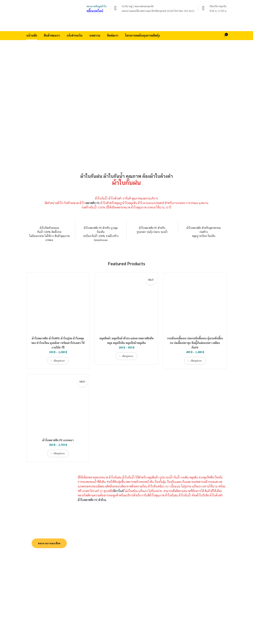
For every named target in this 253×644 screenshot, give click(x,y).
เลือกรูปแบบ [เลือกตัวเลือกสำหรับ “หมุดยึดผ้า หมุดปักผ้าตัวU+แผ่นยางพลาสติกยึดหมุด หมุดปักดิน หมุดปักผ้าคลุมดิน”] (128, 356)
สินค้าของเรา (52, 35)
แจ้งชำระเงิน (75, 35)
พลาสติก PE (93, 203)
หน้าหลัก (32, 35)
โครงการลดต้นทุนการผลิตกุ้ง (142, 35)
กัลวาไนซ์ (118, 491)
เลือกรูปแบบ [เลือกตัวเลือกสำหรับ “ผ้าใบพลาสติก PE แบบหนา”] (59, 453)
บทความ (95, 35)
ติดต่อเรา (113, 35)
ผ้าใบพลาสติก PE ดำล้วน (92, 500)
